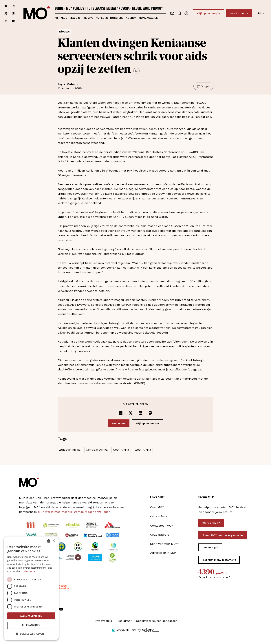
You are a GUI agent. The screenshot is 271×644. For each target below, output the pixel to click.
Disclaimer (124, 621)
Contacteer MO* (162, 526)
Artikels (61, 18)
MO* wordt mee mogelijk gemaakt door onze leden (74, 512)
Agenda (131, 18)
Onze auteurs (160, 535)
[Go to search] (179, 13)
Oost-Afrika (121, 450)
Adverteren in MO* (163, 553)
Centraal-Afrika (97, 450)
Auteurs (102, 18)
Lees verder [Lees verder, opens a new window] (30, 572)
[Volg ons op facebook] (6, 6)
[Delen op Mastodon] (150, 413)
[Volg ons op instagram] (13, 6)
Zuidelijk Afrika (70, 450)
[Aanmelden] (186, 13)
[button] (31, 634)
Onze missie (159, 516)
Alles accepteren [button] (31, 616)
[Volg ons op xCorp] (6, 13)
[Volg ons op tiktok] (6, 21)
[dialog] (31, 588)
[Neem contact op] (172, 13)
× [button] (54, 541)
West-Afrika (143, 450)
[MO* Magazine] (37, 13)
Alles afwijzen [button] (31, 625)
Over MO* (157, 507)
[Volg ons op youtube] (13, 21)
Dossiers (117, 18)
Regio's (75, 18)
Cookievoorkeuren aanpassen (157, 621)
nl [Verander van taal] (261, 13)
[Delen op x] (131, 413)
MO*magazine (148, 18)
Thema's (88, 18)
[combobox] (49, 541)
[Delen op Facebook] (121, 413)
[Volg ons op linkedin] (13, 13)
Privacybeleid (103, 621)
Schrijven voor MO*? (165, 544)
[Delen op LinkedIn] (140, 413)
